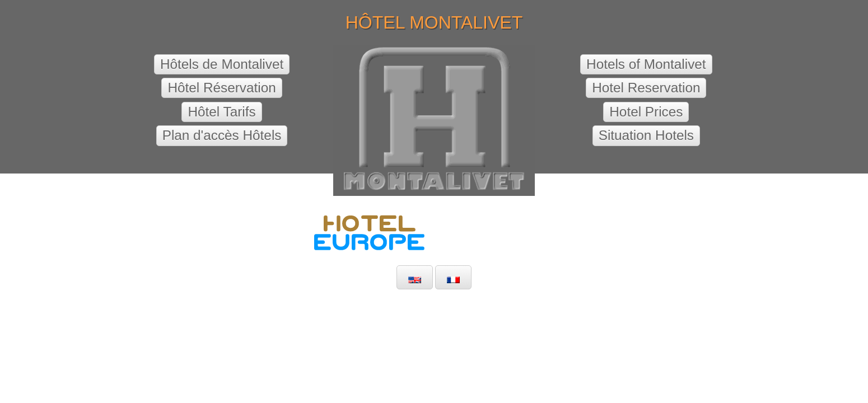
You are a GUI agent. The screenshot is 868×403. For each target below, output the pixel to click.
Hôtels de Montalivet (222, 64)
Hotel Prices (646, 112)
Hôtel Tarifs (221, 112)
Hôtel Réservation (221, 88)
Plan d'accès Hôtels (222, 135)
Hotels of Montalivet (646, 64)
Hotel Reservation (646, 88)
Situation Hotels (646, 135)
